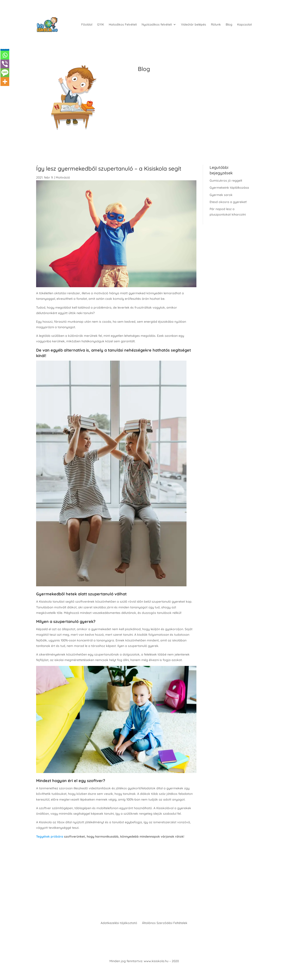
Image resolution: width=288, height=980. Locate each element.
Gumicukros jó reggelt (226, 181)
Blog (229, 24)
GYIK (101, 24)
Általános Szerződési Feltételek (165, 923)
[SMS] (5, 73)
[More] (5, 82)
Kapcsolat (245, 24)
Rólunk (216, 24)
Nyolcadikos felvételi (157, 24)
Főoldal (87, 24)
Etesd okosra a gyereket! (228, 202)
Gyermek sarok (221, 195)
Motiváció (63, 177)
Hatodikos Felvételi (123, 24)
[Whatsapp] (5, 55)
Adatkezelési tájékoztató (119, 923)
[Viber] (5, 64)
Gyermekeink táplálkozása (229, 188)
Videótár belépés (194, 24)
